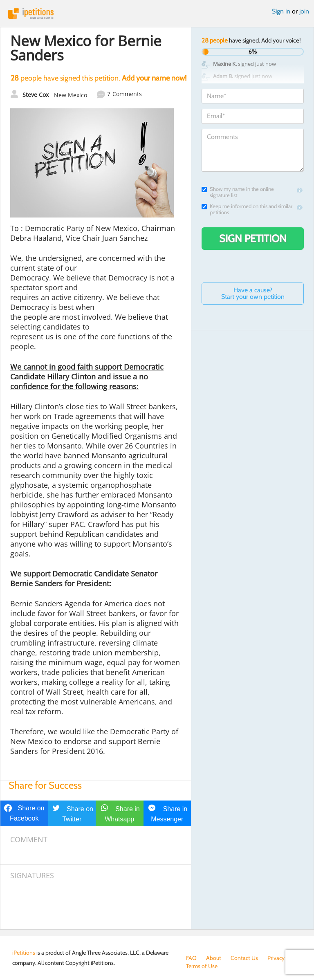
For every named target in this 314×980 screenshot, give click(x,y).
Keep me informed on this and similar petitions (247, 209)
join (304, 11)
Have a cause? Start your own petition (253, 293)
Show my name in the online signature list (238, 192)
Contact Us (244, 958)
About (214, 958)
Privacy (276, 958)
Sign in (281, 11)
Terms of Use (202, 966)
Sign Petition (253, 238)
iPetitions (157, 13)
